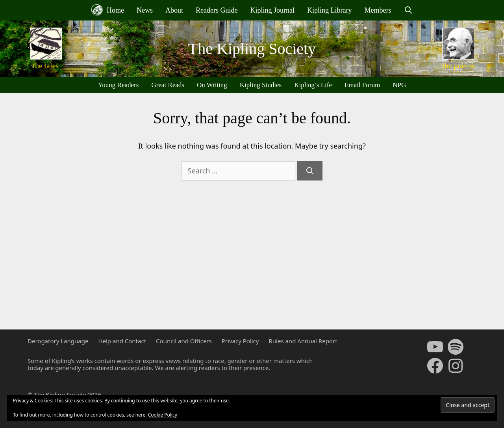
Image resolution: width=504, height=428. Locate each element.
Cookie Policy (163, 415)
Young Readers (119, 85)
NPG (399, 85)
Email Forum (362, 85)
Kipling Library (329, 10)
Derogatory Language (58, 341)
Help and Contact (122, 341)
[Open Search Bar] (408, 10)
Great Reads (168, 85)
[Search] (310, 171)
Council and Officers (184, 341)
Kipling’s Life (313, 85)
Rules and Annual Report (303, 341)
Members (378, 10)
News (145, 10)
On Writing (212, 85)
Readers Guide (217, 10)
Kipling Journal (272, 10)
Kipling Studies (261, 85)
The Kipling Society (252, 49)
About (174, 10)
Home (107, 10)
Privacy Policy (240, 341)
